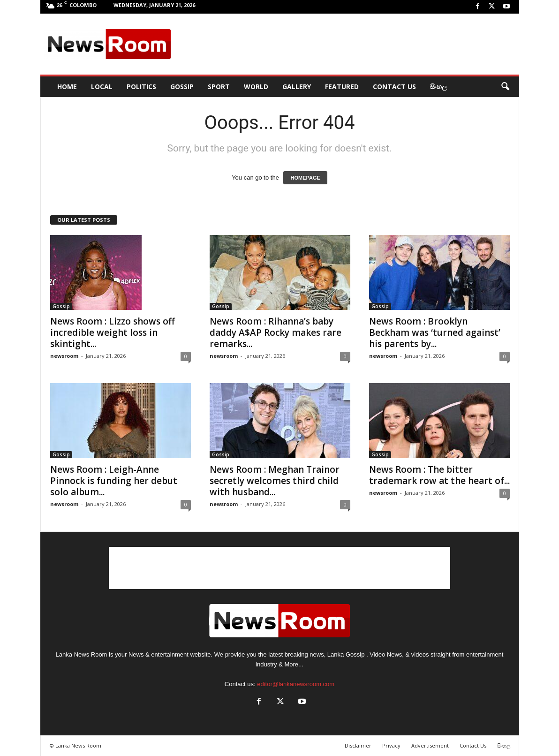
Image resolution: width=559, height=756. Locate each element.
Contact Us (394, 87)
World (256, 87)
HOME (67, 87)
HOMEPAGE (305, 178)
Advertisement (430, 745)
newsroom (64, 356)
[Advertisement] (346, 44)
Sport (219, 87)
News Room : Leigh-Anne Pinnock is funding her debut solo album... (114, 481)
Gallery (297, 87)
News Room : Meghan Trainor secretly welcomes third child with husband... (275, 481)
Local (102, 87)
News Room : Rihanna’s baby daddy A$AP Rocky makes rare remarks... (276, 333)
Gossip (182, 87)
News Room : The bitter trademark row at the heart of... (439, 475)
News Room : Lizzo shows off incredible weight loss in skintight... (113, 333)
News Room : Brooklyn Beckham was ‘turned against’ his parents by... (435, 333)
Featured (342, 87)
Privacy (391, 745)
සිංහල (438, 87)
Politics (141, 87)
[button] (505, 87)
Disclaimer (358, 745)
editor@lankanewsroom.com (296, 684)
